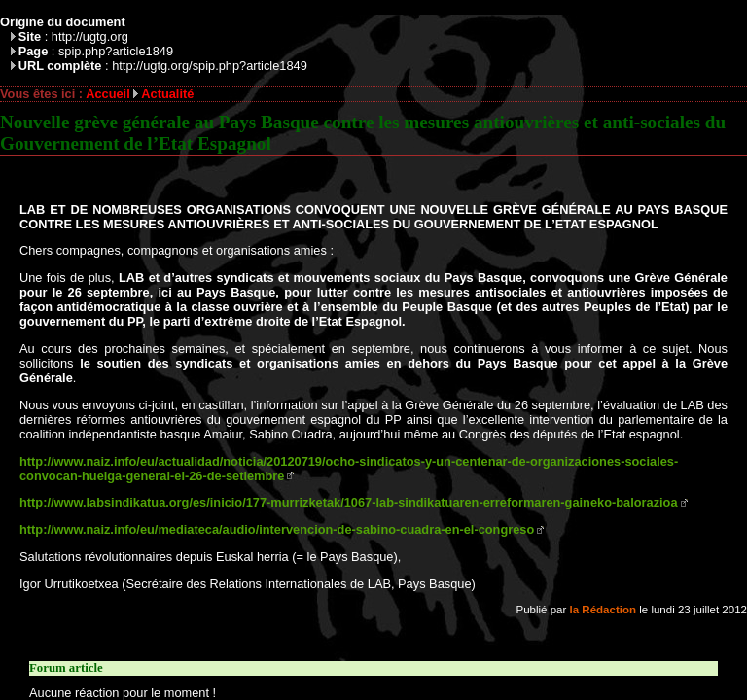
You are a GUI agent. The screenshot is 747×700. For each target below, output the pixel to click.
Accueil (108, 94)
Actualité (167, 94)
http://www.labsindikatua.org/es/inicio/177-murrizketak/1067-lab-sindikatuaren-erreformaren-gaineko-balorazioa (349, 502)
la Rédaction (603, 610)
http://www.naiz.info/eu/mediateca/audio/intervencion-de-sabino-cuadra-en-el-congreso (277, 529)
